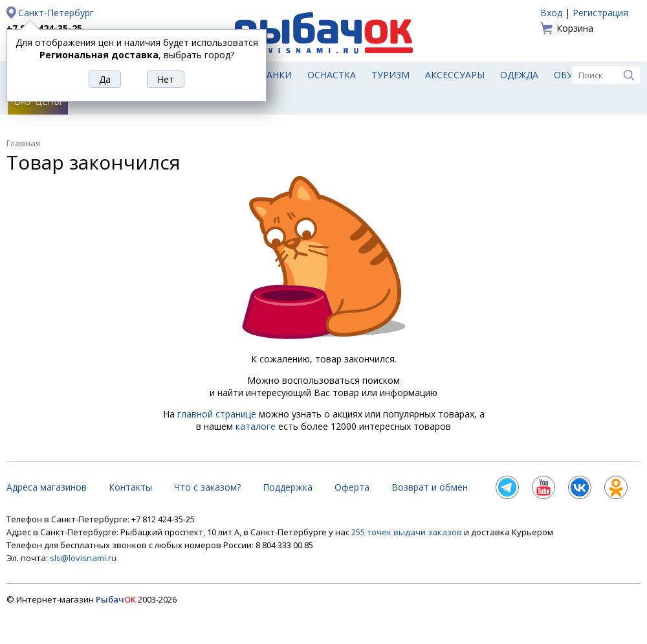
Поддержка (288, 487)
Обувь (570, 75)
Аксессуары (455, 75)
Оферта (352, 487)
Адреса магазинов (47, 487)
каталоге (256, 426)
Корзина (575, 28)
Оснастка (332, 75)
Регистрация (600, 13)
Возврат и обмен (430, 487)
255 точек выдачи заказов (408, 532)
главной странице (217, 414)
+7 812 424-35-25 (44, 28)
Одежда (519, 75)
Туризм (390, 75)
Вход (551, 13)
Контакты (130, 487)
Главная (23, 143)
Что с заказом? (207, 487)
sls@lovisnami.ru (83, 558)
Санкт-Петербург (56, 13)
